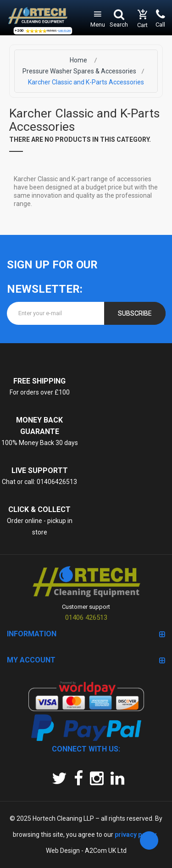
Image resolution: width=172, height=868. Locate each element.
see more (64, 31)
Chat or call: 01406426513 (39, 482)
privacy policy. (136, 835)
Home (78, 60)
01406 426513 (86, 618)
